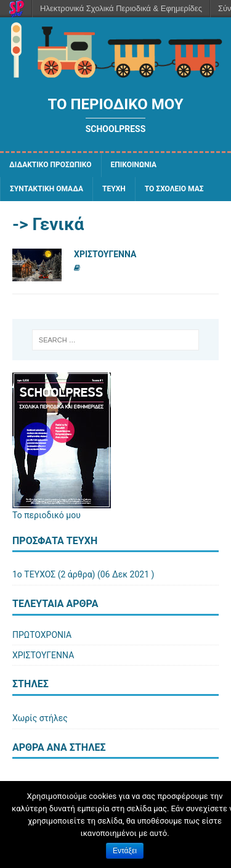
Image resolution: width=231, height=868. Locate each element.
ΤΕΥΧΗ (114, 189)
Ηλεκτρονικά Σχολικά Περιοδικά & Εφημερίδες (121, 8)
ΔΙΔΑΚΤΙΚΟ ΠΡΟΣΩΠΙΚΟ (51, 165)
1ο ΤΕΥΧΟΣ (34, 574)
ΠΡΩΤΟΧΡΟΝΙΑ (42, 635)
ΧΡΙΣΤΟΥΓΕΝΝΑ (105, 254)
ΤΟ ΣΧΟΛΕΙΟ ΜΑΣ (174, 189)
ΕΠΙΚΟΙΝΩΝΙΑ (134, 165)
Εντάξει (125, 851)
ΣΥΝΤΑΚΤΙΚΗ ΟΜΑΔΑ (47, 189)
